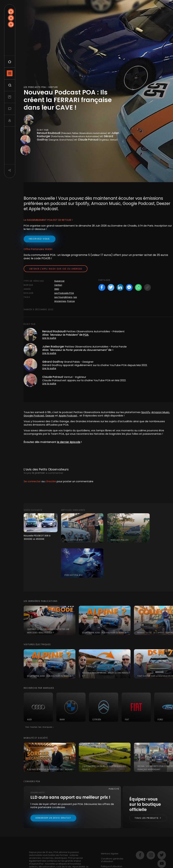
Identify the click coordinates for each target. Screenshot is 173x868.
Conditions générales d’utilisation (112, 860)
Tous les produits (148, 818)
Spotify (146, 412)
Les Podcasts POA (64, 293)
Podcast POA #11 (120, 540)
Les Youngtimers (63, 297)
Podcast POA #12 (73, 575)
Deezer (50, 416)
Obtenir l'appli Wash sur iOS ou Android (56, 269)
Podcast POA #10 (74, 540)
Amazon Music (160, 412)
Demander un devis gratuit (53, 818)
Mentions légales (110, 854)
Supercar (59, 281)
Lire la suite (49, 338)
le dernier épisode (69, 442)
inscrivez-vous (40, 239)
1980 (57, 289)
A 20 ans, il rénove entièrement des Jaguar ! (50, 769)
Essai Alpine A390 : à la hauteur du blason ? (105, 633)
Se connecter (32, 481)
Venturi (58, 285)
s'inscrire (51, 481)
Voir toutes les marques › (40, 727)
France (71, 301)
